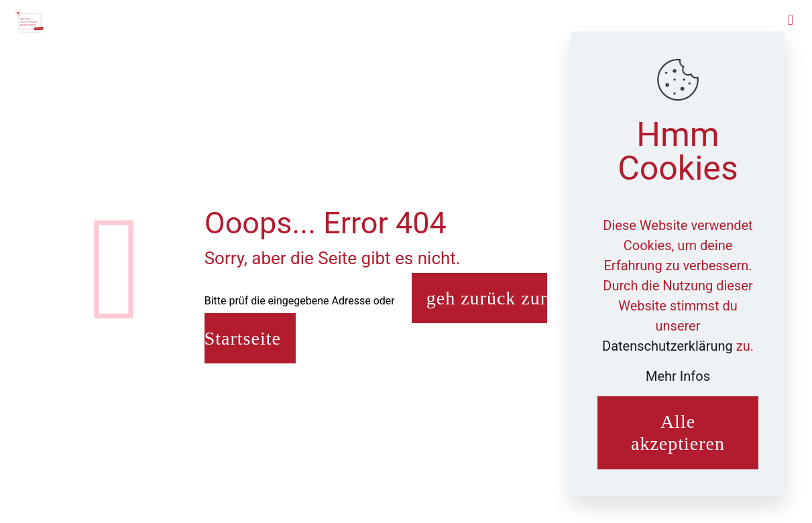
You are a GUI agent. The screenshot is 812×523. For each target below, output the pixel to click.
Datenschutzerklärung (669, 346)
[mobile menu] (791, 20)
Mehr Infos (678, 376)
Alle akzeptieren (678, 433)
